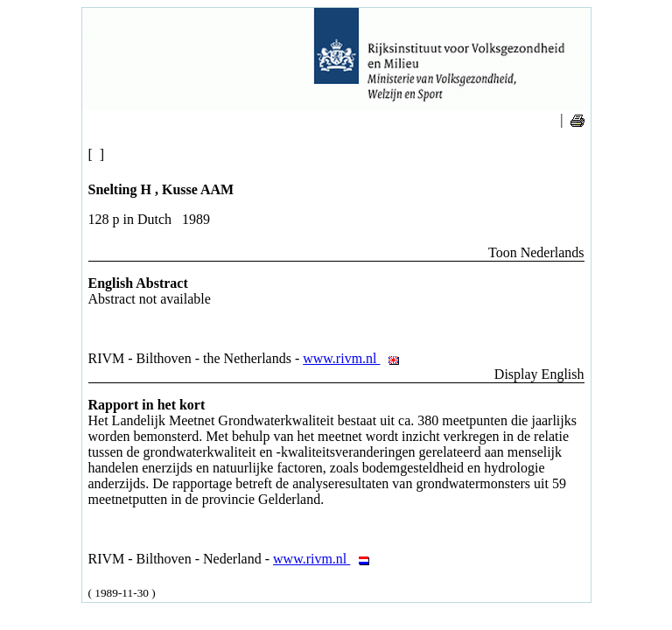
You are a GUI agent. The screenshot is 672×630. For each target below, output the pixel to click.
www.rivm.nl (356, 358)
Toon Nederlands (536, 252)
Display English (539, 374)
